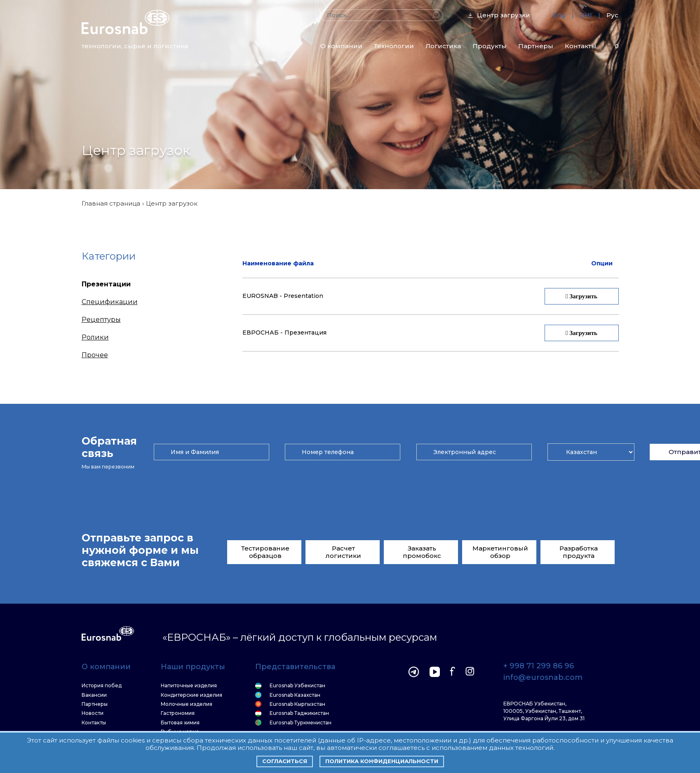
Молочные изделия (187, 704)
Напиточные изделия (189, 686)
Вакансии (94, 695)
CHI (586, 15)
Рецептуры (101, 320)
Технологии (394, 46)
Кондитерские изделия (191, 695)
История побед (102, 686)
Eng (559, 15)
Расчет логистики (343, 552)
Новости (93, 713)
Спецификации (110, 302)
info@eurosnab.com (543, 678)
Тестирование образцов (265, 552)
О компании (341, 46)
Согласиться (285, 761)
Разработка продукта (579, 552)
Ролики (95, 337)
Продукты (490, 46)
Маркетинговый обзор (500, 552)
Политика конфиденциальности (382, 761)
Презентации (106, 284)
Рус (612, 15)
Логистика (443, 46)
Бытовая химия (180, 723)
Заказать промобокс (422, 552)
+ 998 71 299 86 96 (539, 666)
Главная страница (111, 203)
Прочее (95, 355)
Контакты (581, 46)
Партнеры (536, 46)
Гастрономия (178, 713)
